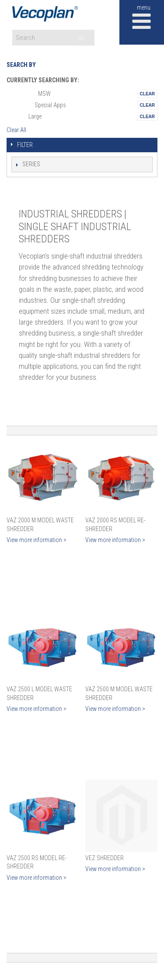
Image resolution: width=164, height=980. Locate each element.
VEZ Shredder (105, 858)
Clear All (16, 130)
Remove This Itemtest (147, 94)
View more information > (37, 540)
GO (81, 38)
